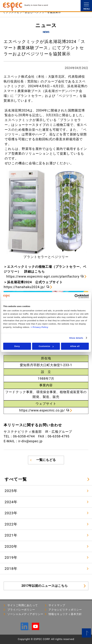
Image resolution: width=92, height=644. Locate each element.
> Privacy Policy (39, 327)
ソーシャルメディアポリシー (25, 614)
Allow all (75, 346)
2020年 (11, 546)
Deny (17, 346)
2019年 (11, 557)
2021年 (11, 535)
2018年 (11, 568)
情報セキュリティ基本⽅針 (65, 614)
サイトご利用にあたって (23, 605)
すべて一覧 (16, 479)
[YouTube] (36, 629)
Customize (46, 346)
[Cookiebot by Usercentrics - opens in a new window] (77, 296)
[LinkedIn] (25, 629)
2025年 (11, 491)
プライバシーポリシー (21, 610)
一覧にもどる (46, 460)
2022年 (11, 524)
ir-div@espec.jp (30, 441)
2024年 (11, 502)
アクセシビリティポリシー (65, 610)
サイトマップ (57, 605)
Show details (76, 338)
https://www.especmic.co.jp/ (42, 410)
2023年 (11, 513)
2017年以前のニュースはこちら (45, 586)
